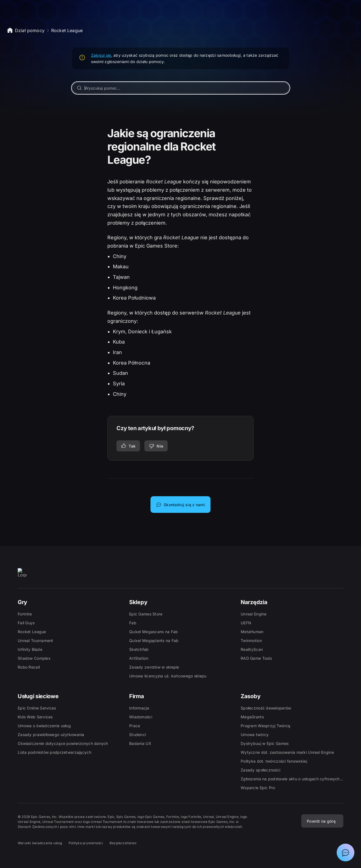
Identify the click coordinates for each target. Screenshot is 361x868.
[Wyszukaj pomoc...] (181, 88)
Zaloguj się (101, 55)
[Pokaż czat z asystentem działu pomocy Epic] (346, 853)
